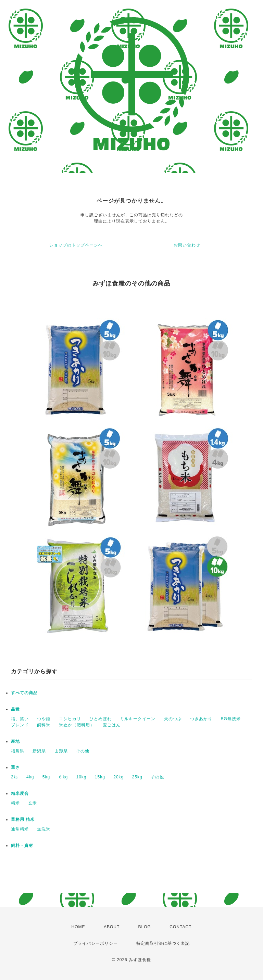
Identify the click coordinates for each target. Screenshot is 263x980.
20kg (118, 777)
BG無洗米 (230, 719)
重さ (15, 767)
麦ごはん (112, 725)
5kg (46, 777)
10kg (81, 777)
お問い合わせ (187, 245)
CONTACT (180, 927)
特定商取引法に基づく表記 (163, 943)
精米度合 (20, 793)
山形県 (61, 751)
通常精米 (20, 829)
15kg (100, 777)
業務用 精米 (23, 819)
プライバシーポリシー (96, 943)
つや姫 (44, 719)
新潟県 (39, 751)
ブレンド (20, 725)
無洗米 (44, 829)
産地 (15, 741)
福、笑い (20, 719)
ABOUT (112, 927)
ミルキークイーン (138, 719)
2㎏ (15, 777)
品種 (15, 709)
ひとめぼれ (101, 719)
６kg (63, 777)
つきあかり (201, 719)
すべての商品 (24, 693)
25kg (137, 777)
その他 (83, 751)
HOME (78, 927)
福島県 (18, 751)
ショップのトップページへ (76, 245)
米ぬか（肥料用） (77, 725)
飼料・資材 (22, 845)
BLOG (145, 927)
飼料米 (44, 725)
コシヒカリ (70, 719)
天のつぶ (173, 719)
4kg (30, 777)
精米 (15, 803)
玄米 (33, 803)
